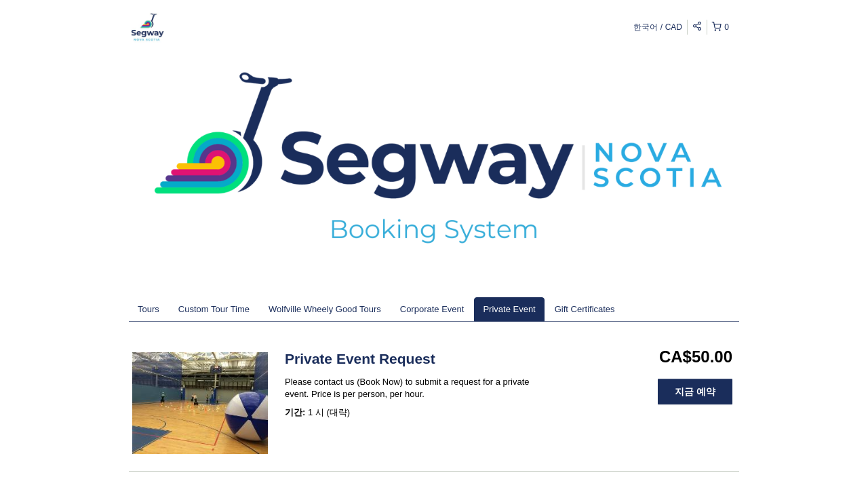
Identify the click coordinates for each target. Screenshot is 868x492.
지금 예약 (695, 392)
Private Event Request (360, 359)
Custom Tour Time (214, 309)
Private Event (509, 309)
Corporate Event (432, 309)
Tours (149, 309)
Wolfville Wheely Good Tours (325, 309)
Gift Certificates (585, 309)
